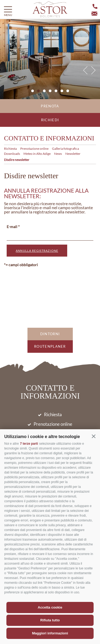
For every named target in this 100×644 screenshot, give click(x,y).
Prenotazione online (34, 149)
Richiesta (10, 149)
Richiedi (50, 120)
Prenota (50, 106)
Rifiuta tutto (50, 620)
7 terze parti (29, 444)
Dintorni (50, 334)
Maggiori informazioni (50, 633)
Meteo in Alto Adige (37, 154)
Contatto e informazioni (49, 138)
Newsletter (73, 154)
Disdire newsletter (17, 160)
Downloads (12, 154)
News (58, 154)
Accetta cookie (50, 607)
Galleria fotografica (65, 149)
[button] (94, 436)
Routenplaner (50, 346)
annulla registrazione (37, 251)
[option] (50, 59)
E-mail (12, 227)
